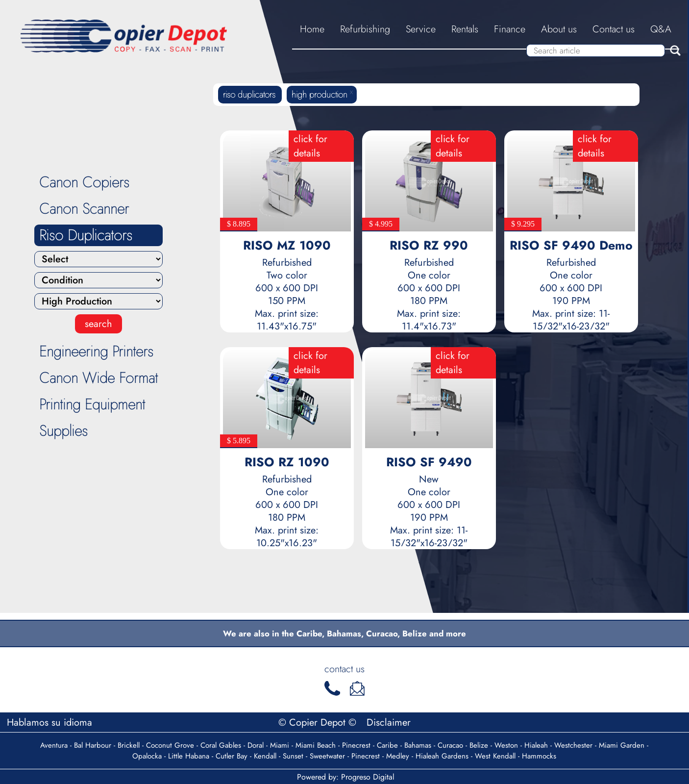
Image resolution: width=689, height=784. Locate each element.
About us (559, 29)
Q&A (661, 29)
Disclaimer (389, 722)
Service (421, 29)
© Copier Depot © (319, 722)
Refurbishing (365, 29)
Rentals (465, 29)
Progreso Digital (368, 777)
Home (312, 29)
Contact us (614, 29)
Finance (510, 29)
